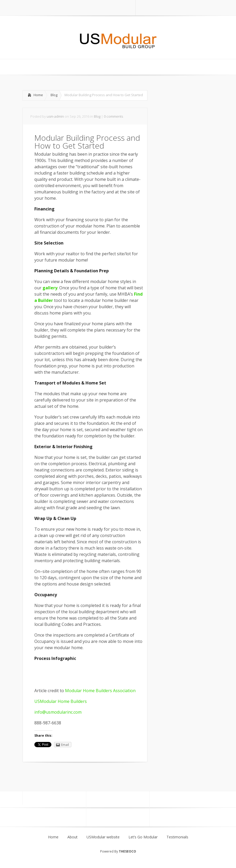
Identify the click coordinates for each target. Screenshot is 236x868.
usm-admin (55, 116)
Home (38, 95)
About (73, 837)
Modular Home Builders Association (100, 691)
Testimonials (177, 837)
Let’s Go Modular (143, 837)
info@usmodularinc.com (58, 712)
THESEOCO (127, 851)
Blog (54, 95)
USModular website (103, 837)
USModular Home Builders (61, 701)
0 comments (113, 116)
